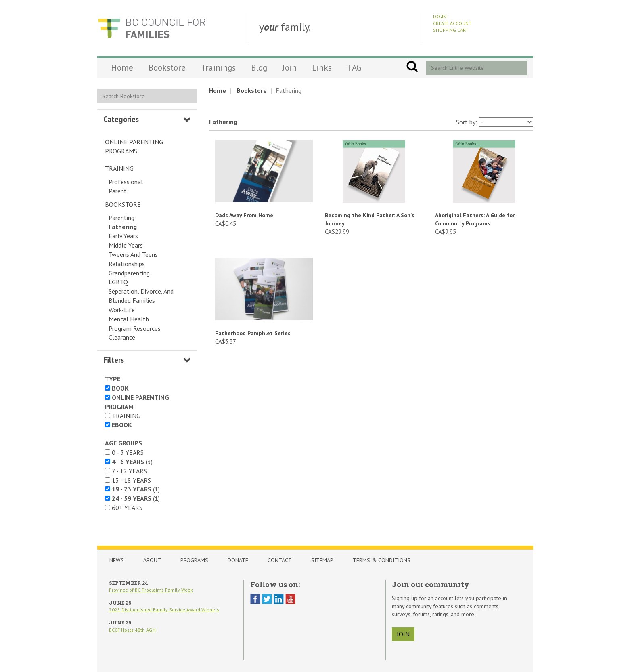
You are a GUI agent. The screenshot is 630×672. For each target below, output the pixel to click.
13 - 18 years (131, 480)
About (152, 560)
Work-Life (122, 310)
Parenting (121, 218)
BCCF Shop (152, 28)
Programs (194, 560)
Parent (118, 191)
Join (290, 68)
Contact (280, 560)
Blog (259, 68)
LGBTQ (118, 282)
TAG (354, 68)
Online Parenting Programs (134, 146)
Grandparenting (129, 273)
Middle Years (126, 245)
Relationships (127, 264)
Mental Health (129, 319)
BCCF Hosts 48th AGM (132, 630)
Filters (114, 360)
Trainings (218, 68)
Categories (121, 119)
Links (322, 68)
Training (119, 168)
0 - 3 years (128, 452)
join (403, 634)
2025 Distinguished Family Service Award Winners (164, 610)
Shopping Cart (451, 30)
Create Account (452, 23)
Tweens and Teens (133, 254)
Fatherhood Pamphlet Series (253, 333)
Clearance (122, 337)
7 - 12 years (129, 471)
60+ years (127, 508)
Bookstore (167, 68)
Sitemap (322, 560)
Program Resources (135, 328)
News (117, 560)
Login (440, 16)
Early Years (123, 236)
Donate (238, 560)
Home (122, 68)
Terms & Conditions (382, 560)
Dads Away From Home (244, 215)
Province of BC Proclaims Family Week (151, 590)
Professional (126, 182)
